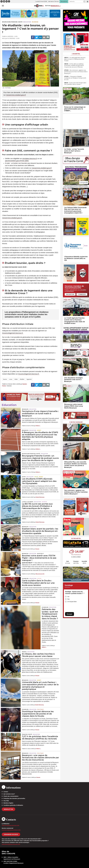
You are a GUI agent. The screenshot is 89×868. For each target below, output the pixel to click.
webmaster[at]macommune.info (11, 844)
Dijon (24, 477)
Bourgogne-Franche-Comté (12, 22)
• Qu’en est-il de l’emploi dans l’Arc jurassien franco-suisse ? (75, 84)
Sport (39, 430)
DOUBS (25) (25, 579)
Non (68, 599)
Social (39, 579)
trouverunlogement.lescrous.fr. (13, 333)
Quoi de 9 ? (40, 554)
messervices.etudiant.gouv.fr (16, 95)
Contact (6, 792)
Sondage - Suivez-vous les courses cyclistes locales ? (75, 593)
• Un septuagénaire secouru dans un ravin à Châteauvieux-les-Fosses (75, 59)
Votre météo (76, 538)
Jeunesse (35, 22)
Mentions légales (8, 803)
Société (44, 502)
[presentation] (53, 84)
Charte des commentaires (11, 796)
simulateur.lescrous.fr (30, 159)
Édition (48, 6)
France (24, 652)
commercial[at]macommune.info (11, 830)
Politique (40, 709)
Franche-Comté (27, 734)
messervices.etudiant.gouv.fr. (12, 218)
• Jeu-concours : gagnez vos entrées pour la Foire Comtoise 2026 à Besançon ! (76, 72)
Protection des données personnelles (14, 798)
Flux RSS (6, 801)
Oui (68, 597)
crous (11, 379)
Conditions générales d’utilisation (13, 805)
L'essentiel (76, 54)
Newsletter (8, 809)
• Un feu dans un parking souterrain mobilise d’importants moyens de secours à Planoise (74, 65)
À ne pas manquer (76, 422)
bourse (5, 379)
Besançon (25, 409)
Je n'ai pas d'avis (72, 602)
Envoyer (70, 614)
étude (16, 379)
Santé (36, 477)
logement (29, 379)
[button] (84, 2)
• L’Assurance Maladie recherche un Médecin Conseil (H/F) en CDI (75, 78)
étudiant (22, 379)
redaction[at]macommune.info (10, 825)
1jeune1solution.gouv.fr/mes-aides (17, 161)
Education (27, 22)
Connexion (82, 294)
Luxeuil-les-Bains (28, 502)
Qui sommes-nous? (9, 794)
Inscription (70, 294)
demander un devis (11, 834)
